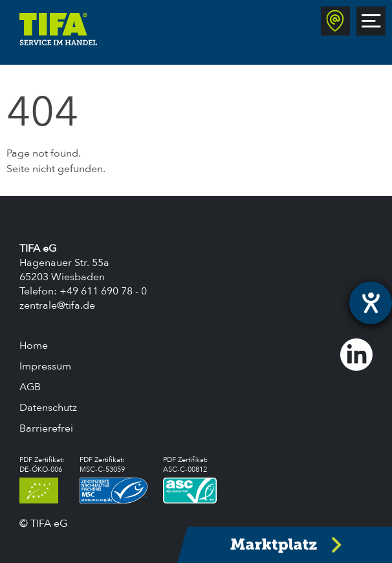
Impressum (45, 366)
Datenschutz (48, 408)
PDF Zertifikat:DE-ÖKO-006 (42, 479)
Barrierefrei (46, 428)
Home (34, 346)
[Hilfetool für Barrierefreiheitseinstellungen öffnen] (371, 303)
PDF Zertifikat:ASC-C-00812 (190, 479)
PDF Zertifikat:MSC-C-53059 (114, 479)
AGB (30, 387)
